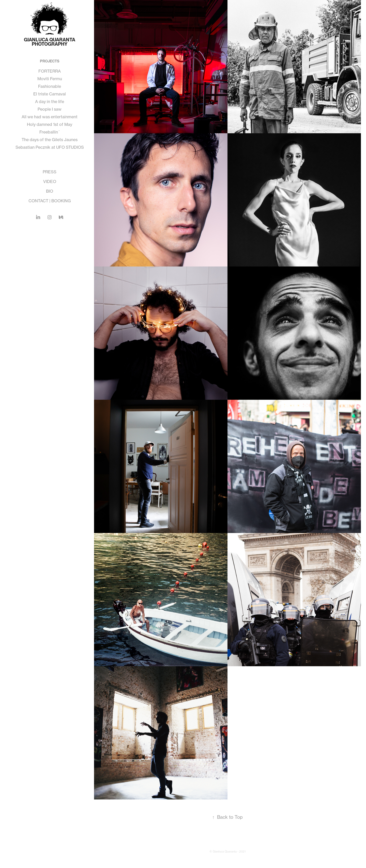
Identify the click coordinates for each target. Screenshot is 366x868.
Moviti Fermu (50, 79)
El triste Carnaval (50, 94)
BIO (50, 191)
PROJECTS (50, 61)
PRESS (50, 172)
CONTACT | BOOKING (50, 201)
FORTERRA (50, 71)
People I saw (50, 109)
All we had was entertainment (50, 117)
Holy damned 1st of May (50, 124)
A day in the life (50, 102)
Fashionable (50, 86)
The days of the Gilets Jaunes (50, 140)
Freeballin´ (50, 132)
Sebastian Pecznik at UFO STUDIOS (50, 147)
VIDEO (50, 181)
